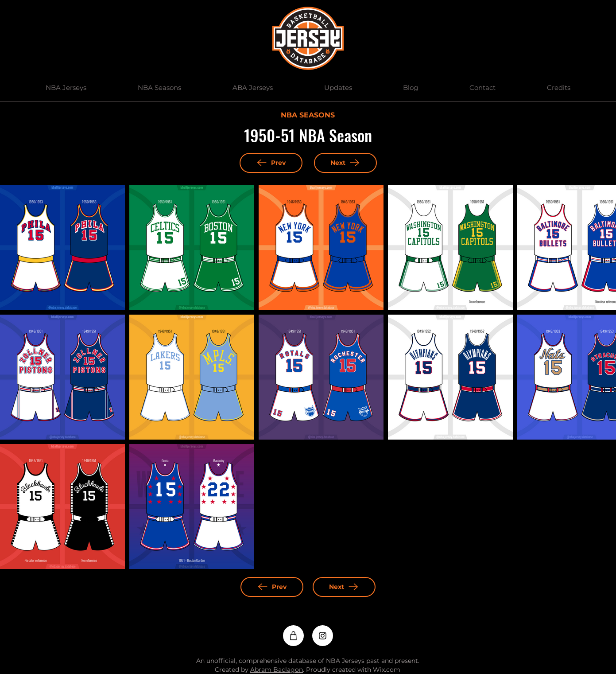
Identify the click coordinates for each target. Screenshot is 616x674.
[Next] (345, 163)
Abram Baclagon (277, 670)
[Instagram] (323, 636)
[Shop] (293, 636)
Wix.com (387, 670)
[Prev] (271, 163)
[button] (66, 88)
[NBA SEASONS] (308, 116)
